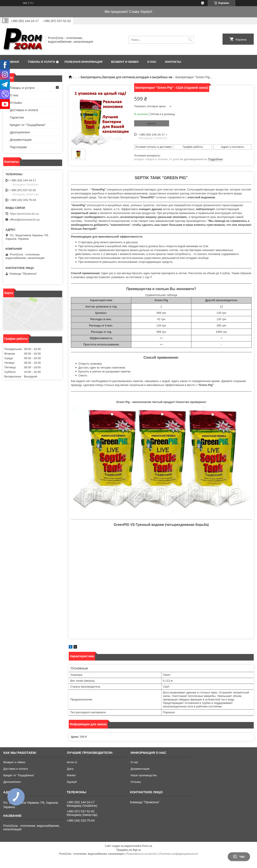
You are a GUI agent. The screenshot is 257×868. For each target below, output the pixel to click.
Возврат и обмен (125, 62)
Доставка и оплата (24, 110)
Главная (12, 62)
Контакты (173, 62)
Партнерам (18, 147)
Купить (152, 123)
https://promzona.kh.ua (24, 214)
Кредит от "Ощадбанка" (28, 125)
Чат (239, 857)
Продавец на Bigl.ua (128, 850)
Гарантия (17, 117)
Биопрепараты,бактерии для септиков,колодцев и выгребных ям (127, 77)
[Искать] (190, 40)
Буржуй (72, 782)
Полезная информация (84, 62)
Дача (70, 769)
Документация (21, 140)
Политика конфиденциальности (179, 854)
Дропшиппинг (20, 132)
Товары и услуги (41, 62)
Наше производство (144, 775)
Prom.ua (147, 846)
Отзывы (16, 103)
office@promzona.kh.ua (25, 220)
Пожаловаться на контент (141, 854)
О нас (152, 62)
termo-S (72, 762)
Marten (71, 775)
